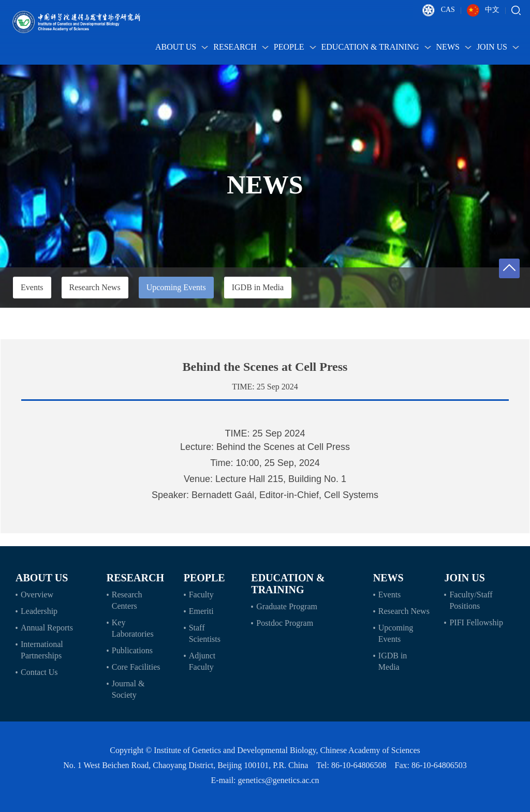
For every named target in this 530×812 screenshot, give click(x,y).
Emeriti (201, 611)
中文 (483, 10)
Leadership (39, 611)
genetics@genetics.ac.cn (279, 780)
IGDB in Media (258, 287)
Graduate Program (287, 606)
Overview (37, 595)
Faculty (201, 595)
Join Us (498, 47)
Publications (132, 650)
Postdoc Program (285, 623)
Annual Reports (47, 628)
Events (32, 287)
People (295, 47)
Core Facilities (136, 667)
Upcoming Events (176, 287)
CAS (439, 10)
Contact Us (39, 672)
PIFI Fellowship (476, 622)
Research (241, 47)
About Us (182, 47)
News (454, 47)
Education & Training (376, 47)
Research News (95, 287)
